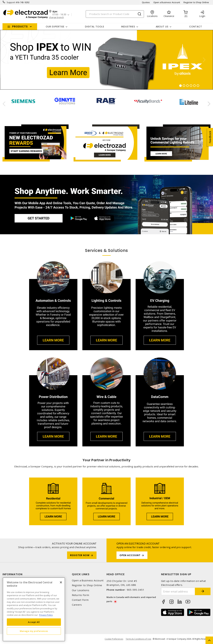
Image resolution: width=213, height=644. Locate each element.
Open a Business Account (167, 2)
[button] (9, 60)
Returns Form (81, 595)
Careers (77, 605)
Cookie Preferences (114, 639)
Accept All (34, 622)
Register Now (80, 555)
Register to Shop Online (196, 2)
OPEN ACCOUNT (130, 555)
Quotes (146, 2)
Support (11, 2)
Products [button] (20, 27)
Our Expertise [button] (55, 27)
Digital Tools (95, 27)
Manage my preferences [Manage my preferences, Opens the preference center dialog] (34, 631)
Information (12, 574)
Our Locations (81, 590)
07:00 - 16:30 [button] (59, 15)
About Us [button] (162, 27)
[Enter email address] (178, 591)
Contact (196, 27)
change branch (56, 17)
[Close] (61, 582)
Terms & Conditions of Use (138, 639)
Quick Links (81, 574)
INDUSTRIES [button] (128, 27)
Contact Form (80, 600)
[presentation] (4, 104)
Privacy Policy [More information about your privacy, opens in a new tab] (46, 615)
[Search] (115, 14)
